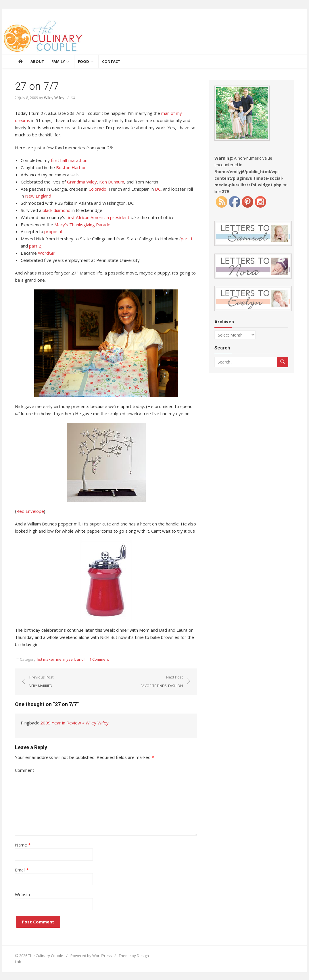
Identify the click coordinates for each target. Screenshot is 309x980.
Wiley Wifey (53, 98)
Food (84, 61)
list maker (45, 659)
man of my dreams (178, 113)
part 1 (185, 238)
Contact (111, 61)
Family (58, 61)
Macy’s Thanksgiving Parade (81, 224)
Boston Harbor (70, 167)
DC (156, 189)
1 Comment (98, 659)
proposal (52, 231)
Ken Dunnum (111, 181)
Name (21, 844)
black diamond (55, 210)
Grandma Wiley (81, 181)
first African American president (96, 217)
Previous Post (40, 681)
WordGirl (46, 253)
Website (22, 894)
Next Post (162, 681)
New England (32, 196)
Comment (23, 770)
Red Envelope (29, 511)
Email (21, 869)
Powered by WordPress (90, 955)
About (37, 61)
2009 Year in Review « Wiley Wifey (73, 722)
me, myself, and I (70, 659)
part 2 (34, 246)
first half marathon (68, 160)
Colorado (96, 189)
